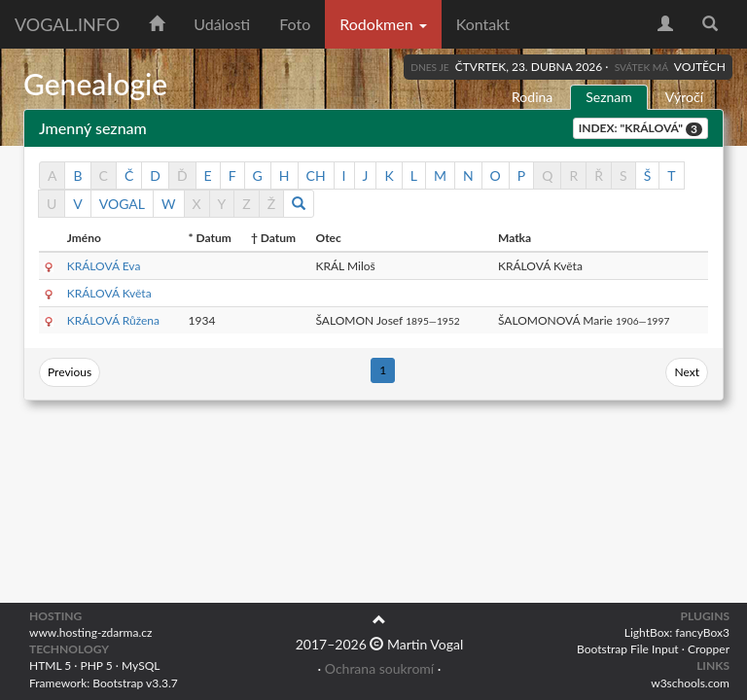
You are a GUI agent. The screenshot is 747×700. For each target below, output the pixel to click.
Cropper (709, 649)
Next (687, 372)
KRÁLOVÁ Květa (109, 293)
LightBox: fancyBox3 (677, 632)
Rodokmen (383, 24)
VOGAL (122, 204)
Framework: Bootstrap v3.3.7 (104, 683)
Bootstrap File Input (628, 649)
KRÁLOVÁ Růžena (113, 320)
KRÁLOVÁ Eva (104, 266)
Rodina (532, 97)
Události (222, 24)
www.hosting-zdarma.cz (90, 632)
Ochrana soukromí (379, 668)
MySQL (141, 665)
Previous (70, 372)
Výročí (684, 97)
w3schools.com (690, 683)
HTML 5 (50, 665)
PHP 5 (97, 665)
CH (316, 175)
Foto (295, 24)
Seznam (609, 97)
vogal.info (67, 24)
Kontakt (483, 24)
